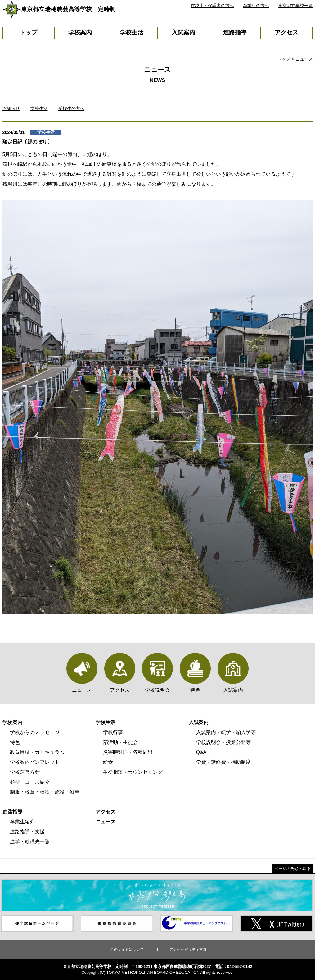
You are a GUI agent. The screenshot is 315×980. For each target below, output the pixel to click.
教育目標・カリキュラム (37, 752)
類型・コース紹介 (30, 782)
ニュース (304, 59)
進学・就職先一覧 (30, 842)
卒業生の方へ (256, 6)
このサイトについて (127, 950)
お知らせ (11, 108)
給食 (108, 762)
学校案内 (80, 32)
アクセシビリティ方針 (188, 950)
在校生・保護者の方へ (212, 6)
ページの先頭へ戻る (292, 869)
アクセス (286, 32)
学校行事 (113, 732)
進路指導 (235, 32)
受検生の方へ (71, 108)
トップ (28, 32)
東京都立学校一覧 (295, 6)
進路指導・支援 (27, 832)
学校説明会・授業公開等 (223, 742)
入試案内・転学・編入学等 (226, 732)
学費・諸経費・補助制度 (223, 762)
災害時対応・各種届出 (128, 752)
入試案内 (183, 32)
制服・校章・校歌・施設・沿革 (45, 792)
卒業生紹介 (22, 822)
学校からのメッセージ (35, 732)
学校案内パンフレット (35, 762)
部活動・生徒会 (120, 742)
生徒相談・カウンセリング (133, 772)
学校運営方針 (25, 772)
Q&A (201, 752)
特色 (15, 742)
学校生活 (132, 32)
